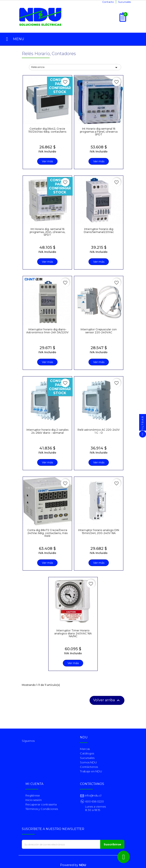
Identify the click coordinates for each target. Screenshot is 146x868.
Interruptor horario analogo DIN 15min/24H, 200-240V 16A (99, 531)
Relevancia (75, 67)
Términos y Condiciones (42, 809)
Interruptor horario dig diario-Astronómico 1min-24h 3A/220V (47, 331)
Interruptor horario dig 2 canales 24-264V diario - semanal (47, 431)
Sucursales (124, 2)
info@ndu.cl (93, 795)
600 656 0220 (95, 801)
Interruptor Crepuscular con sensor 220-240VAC (99, 331)
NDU (83, 865)
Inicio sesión (34, 800)
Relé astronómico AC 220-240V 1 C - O (99, 431)
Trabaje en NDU (91, 771)
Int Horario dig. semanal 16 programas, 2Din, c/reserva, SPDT (47, 232)
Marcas (85, 749)
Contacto (108, 2)
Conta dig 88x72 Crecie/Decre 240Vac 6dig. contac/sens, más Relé (47, 533)
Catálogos (87, 753)
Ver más (47, 161)
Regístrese (33, 795)
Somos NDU (88, 762)
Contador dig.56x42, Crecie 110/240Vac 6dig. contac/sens (47, 130)
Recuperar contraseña (41, 804)
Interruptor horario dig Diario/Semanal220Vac (99, 230)
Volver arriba (107, 700)
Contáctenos (89, 767)
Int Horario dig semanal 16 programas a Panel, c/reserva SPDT (99, 131)
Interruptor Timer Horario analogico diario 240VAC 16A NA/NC (73, 633)
